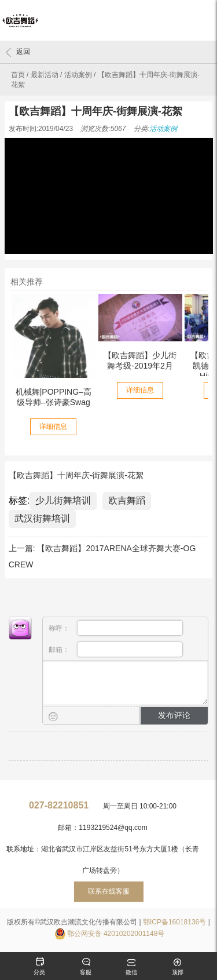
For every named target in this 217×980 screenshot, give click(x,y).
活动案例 (78, 75)
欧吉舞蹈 (127, 500)
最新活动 (45, 75)
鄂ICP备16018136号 (174, 922)
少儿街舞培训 (63, 500)
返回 (18, 52)
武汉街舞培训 (42, 518)
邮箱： (116, 649)
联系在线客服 (109, 891)
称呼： (116, 628)
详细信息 (53, 427)
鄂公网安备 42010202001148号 (116, 934)
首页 (18, 75)
